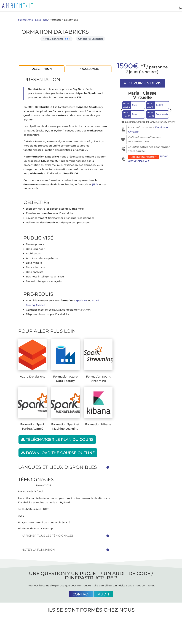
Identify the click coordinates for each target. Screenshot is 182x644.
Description (42, 69)
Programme (89, 69)
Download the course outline (60, 453)
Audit (104, 594)
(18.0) (95, 184)
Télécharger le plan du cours (60, 439)
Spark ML (81, 300)
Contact (81, 594)
